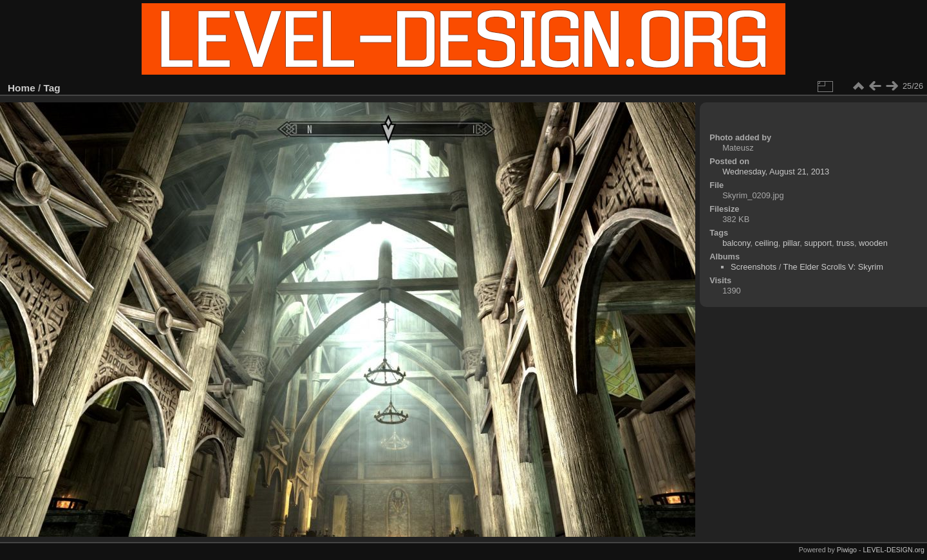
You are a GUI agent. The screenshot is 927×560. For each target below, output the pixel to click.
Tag (52, 88)
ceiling (766, 243)
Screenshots (754, 267)
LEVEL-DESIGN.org (894, 550)
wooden (873, 243)
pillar (791, 243)
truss (845, 243)
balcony (736, 243)
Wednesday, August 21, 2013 (776, 172)
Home (22, 88)
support (818, 243)
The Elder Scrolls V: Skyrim (833, 267)
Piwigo (847, 550)
